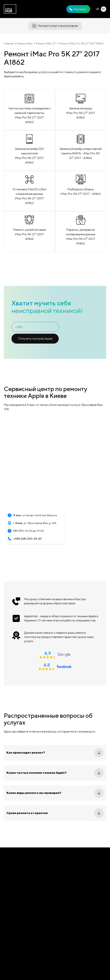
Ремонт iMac (25, 43)
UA (98, 9)
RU (104, 9)
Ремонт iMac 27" (46, 43)
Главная (9, 43)
